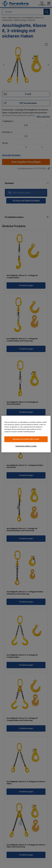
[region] (26, 434)
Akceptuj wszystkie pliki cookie (26, 439)
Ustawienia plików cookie (26, 446)
